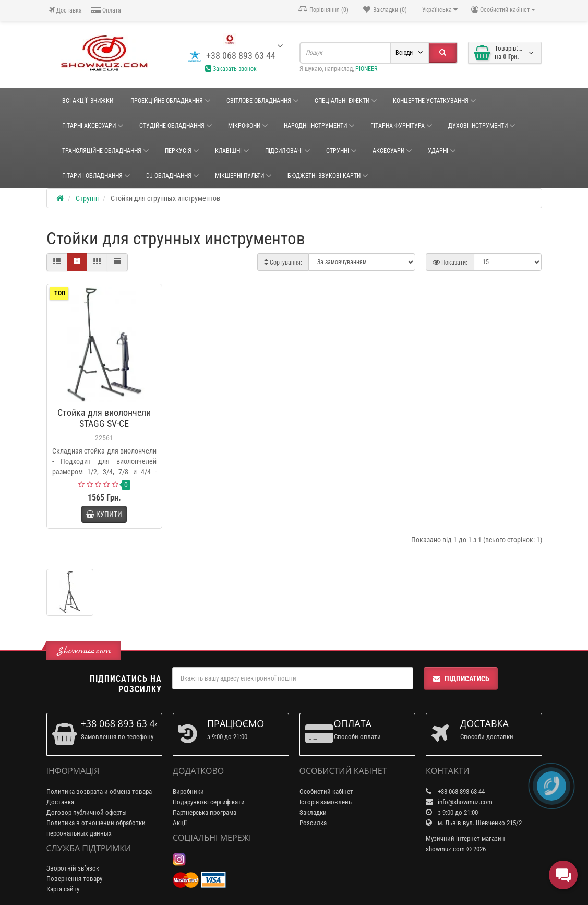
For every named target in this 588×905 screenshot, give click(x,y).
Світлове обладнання (263, 101)
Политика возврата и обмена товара (99, 791)
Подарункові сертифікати (209, 802)
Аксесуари (392, 151)
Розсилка (313, 823)
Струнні (341, 151)
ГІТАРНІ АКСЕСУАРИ (93, 126)
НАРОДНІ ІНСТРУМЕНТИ (319, 126)
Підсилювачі (288, 151)
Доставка (65, 10)
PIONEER (366, 69)
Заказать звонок (231, 69)
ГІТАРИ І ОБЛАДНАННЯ (96, 176)
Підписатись (461, 678)
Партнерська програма (205, 812)
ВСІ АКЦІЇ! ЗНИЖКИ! (88, 101)
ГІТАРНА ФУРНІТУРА (401, 126)
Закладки (313, 812)
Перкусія (182, 151)
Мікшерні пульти (243, 176)
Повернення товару (74, 879)
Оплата (106, 10)
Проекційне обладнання (171, 101)
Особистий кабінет (326, 791)
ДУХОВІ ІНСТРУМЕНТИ (482, 126)
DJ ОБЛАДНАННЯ (173, 176)
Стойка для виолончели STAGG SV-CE (104, 418)
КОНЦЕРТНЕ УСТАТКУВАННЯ (435, 101)
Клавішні (232, 151)
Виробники (188, 791)
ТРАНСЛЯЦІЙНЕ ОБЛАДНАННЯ (106, 151)
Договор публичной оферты (87, 812)
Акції (180, 823)
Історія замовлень (326, 802)
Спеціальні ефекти (346, 101)
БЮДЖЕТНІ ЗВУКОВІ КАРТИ (328, 176)
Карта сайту (63, 889)
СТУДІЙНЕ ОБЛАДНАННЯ (176, 126)
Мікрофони (248, 126)
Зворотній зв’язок (73, 868)
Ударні (442, 151)
